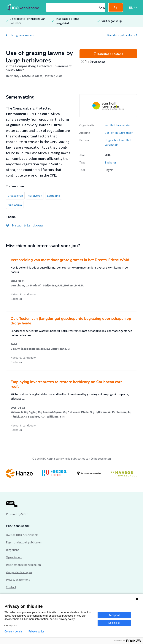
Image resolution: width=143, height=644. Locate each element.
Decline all (114, 623)
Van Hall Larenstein (117, 125)
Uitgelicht (12, 550)
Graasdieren (15, 196)
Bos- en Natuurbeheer (119, 133)
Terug (22, 35)
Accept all (114, 615)
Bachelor (110, 162)
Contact (11, 587)
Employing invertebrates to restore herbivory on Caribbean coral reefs (67, 384)
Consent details (13, 632)
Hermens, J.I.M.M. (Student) (25, 76)
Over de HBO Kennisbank (22, 535)
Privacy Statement (18, 580)
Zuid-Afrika (15, 205)
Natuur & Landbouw (23, 294)
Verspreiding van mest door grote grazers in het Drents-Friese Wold (70, 260)
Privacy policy (36, 632)
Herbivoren (35, 196)
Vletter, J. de (54, 76)
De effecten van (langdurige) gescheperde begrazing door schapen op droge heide (71, 321)
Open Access (14, 557)
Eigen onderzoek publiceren (24, 542)
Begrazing (54, 196)
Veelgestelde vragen (19, 572)
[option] (71, 473)
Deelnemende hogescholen (23, 565)
